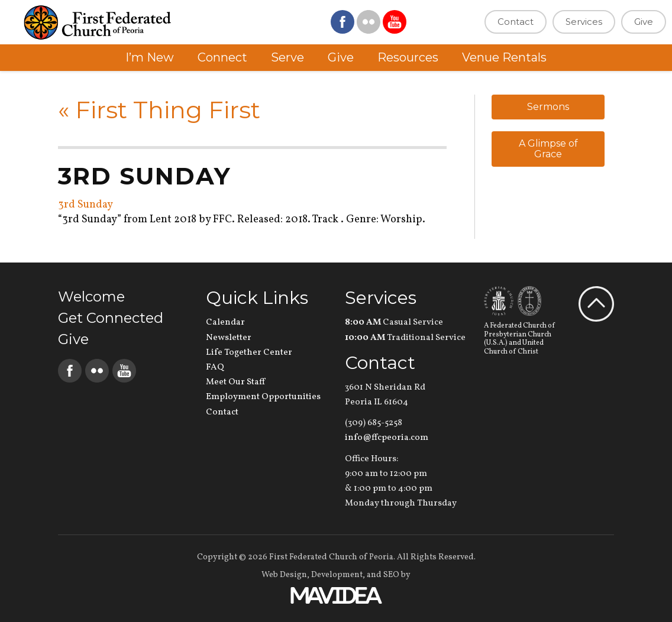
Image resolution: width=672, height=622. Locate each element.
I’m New (150, 57)
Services (584, 22)
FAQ (215, 367)
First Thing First (159, 110)
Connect (222, 57)
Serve (287, 57)
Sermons (548, 107)
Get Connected (111, 318)
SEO (391, 575)
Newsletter (229, 338)
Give (644, 22)
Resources (408, 57)
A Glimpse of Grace (548, 149)
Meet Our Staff (235, 382)
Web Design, (285, 575)
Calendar (225, 323)
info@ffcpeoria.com (387, 438)
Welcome (91, 297)
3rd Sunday (85, 205)
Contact (516, 22)
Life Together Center (249, 353)
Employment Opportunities (263, 397)
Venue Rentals (504, 57)
